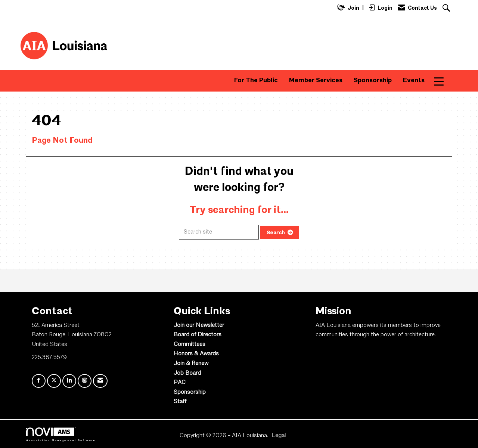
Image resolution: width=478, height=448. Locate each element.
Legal (279, 436)
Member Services (316, 81)
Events (414, 81)
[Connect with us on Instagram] (85, 381)
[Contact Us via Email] (100, 381)
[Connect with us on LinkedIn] (69, 381)
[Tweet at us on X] (54, 381)
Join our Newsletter (199, 325)
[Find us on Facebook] (39, 381)
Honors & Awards (196, 354)
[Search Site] (447, 9)
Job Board (187, 373)
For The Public (256, 81)
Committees (190, 345)
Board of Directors (198, 335)
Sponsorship (373, 81)
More (444, 81)
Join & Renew (191, 364)
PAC (180, 383)
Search (276, 232)
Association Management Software (61, 434)
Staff (180, 402)
